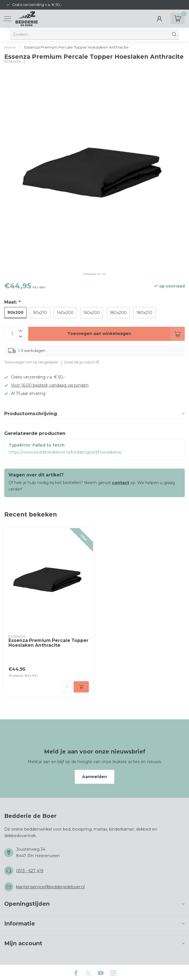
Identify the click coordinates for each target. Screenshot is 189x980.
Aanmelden (95, 777)
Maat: (12, 302)
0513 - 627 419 (30, 871)
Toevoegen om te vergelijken (31, 362)
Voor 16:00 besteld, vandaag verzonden (50, 385)
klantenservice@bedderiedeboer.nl (50, 887)
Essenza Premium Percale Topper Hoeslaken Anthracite (76, 47)
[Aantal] (67, 687)
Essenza (13, 62)
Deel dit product (82, 362)
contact (121, 483)
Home (10, 47)
